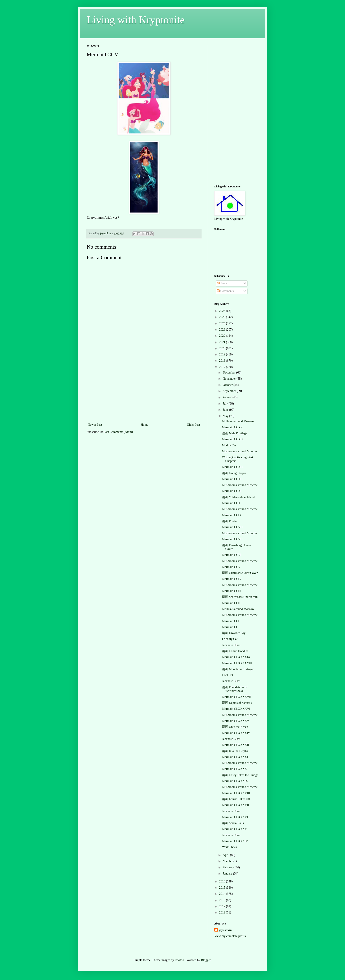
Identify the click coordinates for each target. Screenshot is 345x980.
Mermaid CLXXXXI (235, 757)
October (228, 385)
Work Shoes (229, 847)
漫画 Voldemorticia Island (238, 497)
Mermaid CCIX (232, 515)
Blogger (206, 960)
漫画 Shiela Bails (233, 823)
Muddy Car (229, 445)
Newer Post (95, 425)
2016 (223, 881)
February (229, 867)
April (226, 855)
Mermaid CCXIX (233, 439)
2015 (223, 888)
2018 (223, 361)
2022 (223, 336)
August (228, 397)
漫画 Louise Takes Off (236, 799)
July (226, 404)
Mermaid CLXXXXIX (236, 657)
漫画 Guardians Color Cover (240, 573)
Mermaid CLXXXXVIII (237, 663)
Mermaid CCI (231, 621)
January (228, 874)
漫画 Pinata (229, 521)
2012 (223, 906)
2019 (223, 354)
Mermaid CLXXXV (234, 829)
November (230, 379)
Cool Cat (228, 675)
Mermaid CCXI (232, 491)
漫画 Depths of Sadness (237, 703)
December (229, 373)
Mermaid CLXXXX (234, 769)
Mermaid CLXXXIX (235, 781)
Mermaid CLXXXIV (235, 841)
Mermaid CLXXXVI (235, 817)
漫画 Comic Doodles (235, 651)
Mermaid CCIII (232, 591)
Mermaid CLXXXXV (236, 721)
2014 (223, 894)
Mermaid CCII (231, 603)
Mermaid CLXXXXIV (236, 733)
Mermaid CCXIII (233, 467)
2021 (223, 342)
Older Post (194, 425)
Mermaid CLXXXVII (235, 805)
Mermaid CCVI (232, 555)
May (226, 416)
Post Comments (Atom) (118, 432)
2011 (223, 913)
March (227, 861)
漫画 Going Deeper (234, 473)
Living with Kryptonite (136, 20)
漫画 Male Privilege (235, 433)
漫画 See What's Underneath (240, 597)
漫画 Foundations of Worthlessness (235, 689)
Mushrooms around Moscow (240, 451)
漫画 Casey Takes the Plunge (240, 775)
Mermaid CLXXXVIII (236, 793)
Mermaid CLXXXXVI (236, 709)
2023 (223, 330)
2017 (223, 367)
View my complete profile (230, 936)
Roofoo (179, 960)
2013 (223, 900)
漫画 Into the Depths (235, 751)
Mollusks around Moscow (238, 421)
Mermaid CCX (231, 503)
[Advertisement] (144, 389)
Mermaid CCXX (232, 427)
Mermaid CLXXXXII (235, 745)
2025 (223, 317)
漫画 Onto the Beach (235, 727)
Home (145, 425)
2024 (223, 323)
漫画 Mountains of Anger (238, 669)
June (226, 410)
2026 (223, 311)
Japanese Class (231, 645)
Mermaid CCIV (232, 579)
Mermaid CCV (231, 567)
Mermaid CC (230, 627)
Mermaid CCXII (232, 479)
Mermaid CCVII (232, 539)
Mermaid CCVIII (233, 527)
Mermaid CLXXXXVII (237, 697)
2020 (223, 348)
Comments (225, 291)
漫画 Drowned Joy (234, 633)
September (230, 391)
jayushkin (225, 930)
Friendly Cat (230, 639)
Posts (222, 283)
